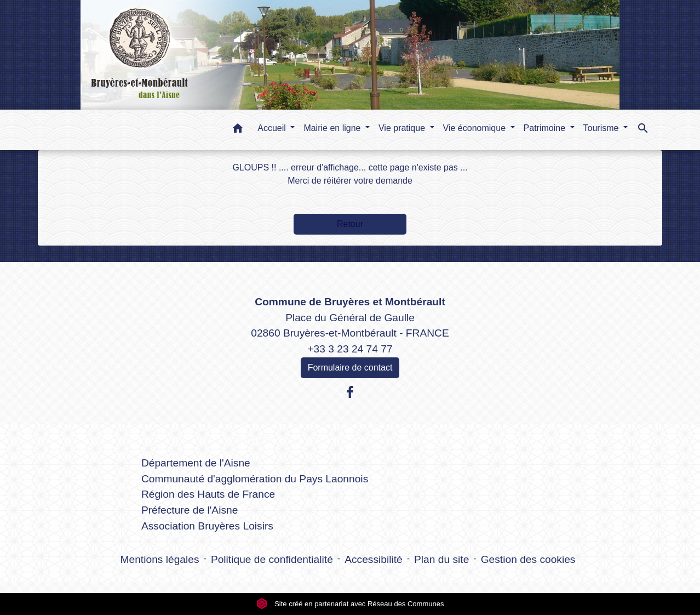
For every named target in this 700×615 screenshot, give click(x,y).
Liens (255, 437)
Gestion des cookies (528, 559)
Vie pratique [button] (403, 128)
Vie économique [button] (476, 128)
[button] (238, 130)
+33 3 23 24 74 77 (350, 349)
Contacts (350, 280)
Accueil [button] (273, 128)
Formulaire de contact (350, 368)
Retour (350, 224)
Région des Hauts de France (208, 494)
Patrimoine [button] (546, 128)
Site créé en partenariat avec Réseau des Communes (350, 604)
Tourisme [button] (602, 128)
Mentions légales (160, 559)
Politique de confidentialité (272, 559)
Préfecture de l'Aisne (190, 510)
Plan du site (441, 559)
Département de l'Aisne (196, 463)
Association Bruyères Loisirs (207, 526)
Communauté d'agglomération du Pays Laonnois (255, 479)
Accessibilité (374, 559)
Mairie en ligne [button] (333, 128)
